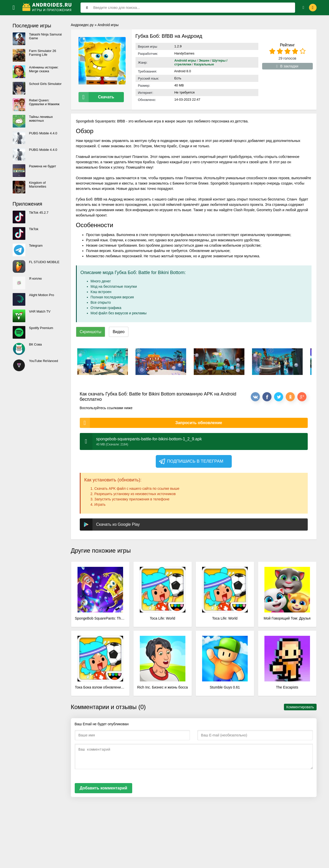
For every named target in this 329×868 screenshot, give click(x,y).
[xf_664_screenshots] (103, 360)
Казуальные (204, 64)
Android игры (108, 25)
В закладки (287, 66)
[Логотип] (48, 8)
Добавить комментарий (104, 786)
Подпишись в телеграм (191, 460)
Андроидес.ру (82, 25)
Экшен (204, 60)
